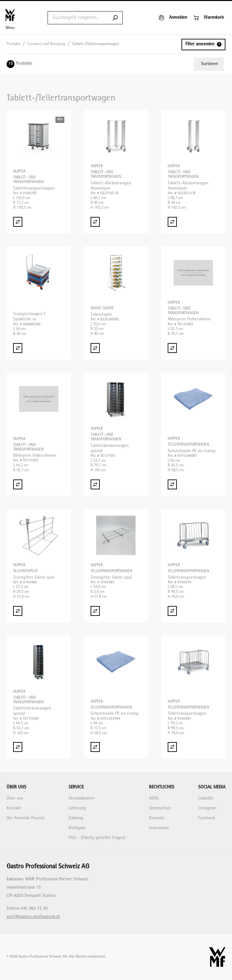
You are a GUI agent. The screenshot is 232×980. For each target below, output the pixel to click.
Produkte (13, 44)
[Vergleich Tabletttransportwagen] (18, 222)
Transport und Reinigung (46, 44)
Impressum (159, 828)
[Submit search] (115, 18)
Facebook (207, 818)
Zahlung (76, 818)
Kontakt (14, 808)
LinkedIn (206, 798)
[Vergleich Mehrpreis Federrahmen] (172, 348)
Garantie (157, 818)
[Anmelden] (173, 18)
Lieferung (77, 808)
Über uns (15, 798)
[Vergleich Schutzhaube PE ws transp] (172, 484)
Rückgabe (77, 828)
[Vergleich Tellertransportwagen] (172, 611)
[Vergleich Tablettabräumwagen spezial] (95, 484)
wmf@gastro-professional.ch (33, 917)
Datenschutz (160, 808)
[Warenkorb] (209, 18)
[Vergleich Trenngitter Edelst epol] (18, 611)
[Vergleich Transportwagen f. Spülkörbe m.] (18, 348)
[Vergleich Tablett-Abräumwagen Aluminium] (95, 222)
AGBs (154, 798)
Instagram (207, 808)
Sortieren (210, 64)
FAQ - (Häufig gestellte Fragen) (97, 838)
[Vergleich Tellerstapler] (95, 348)
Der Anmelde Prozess (26, 818)
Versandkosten (82, 798)
